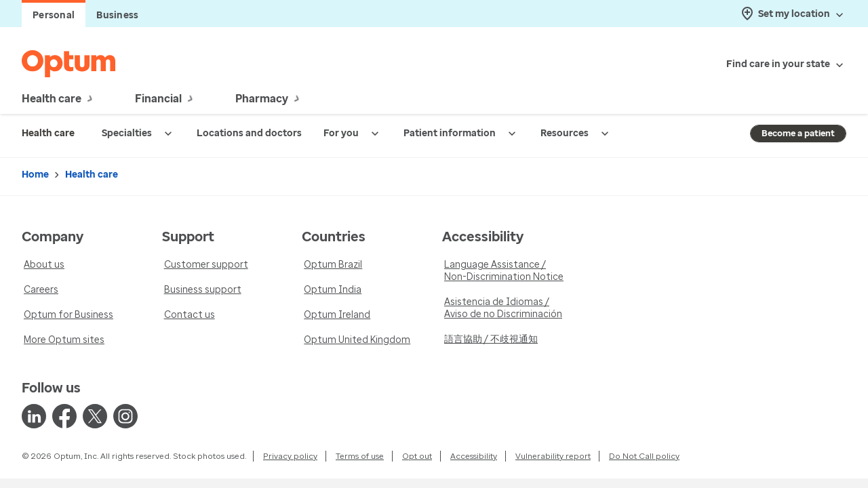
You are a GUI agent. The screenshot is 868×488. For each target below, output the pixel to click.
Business (117, 15)
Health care (92, 175)
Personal (54, 15)
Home (35, 175)
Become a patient (798, 133)
